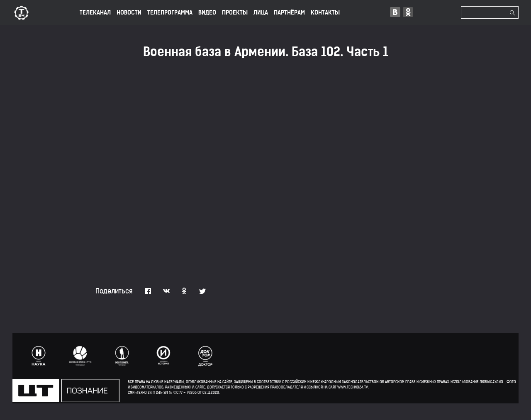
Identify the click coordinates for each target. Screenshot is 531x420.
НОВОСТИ (129, 12)
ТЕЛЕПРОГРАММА (170, 12)
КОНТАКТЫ (325, 12)
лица (261, 12)
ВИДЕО (207, 12)
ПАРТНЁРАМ (289, 12)
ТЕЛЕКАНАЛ (95, 12)
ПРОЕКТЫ (235, 12)
